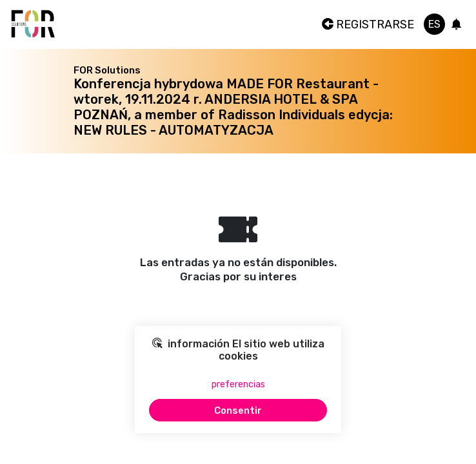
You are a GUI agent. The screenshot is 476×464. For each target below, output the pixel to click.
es (434, 24)
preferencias (238, 384)
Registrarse (368, 24)
